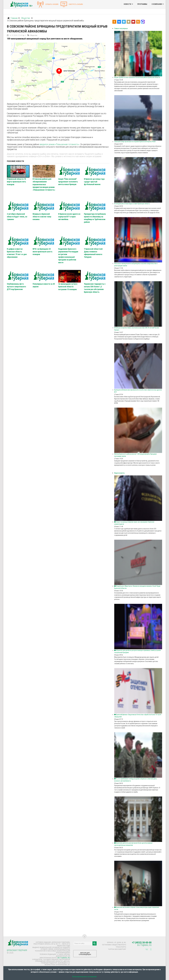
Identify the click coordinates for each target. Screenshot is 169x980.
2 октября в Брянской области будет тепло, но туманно (17, 217)
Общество (34, 35)
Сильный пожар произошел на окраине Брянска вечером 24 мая (135, 142)
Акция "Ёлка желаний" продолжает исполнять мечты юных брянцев (68, 182)
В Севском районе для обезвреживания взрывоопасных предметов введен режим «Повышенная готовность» (44, 184)
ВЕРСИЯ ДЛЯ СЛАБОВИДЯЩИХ (85, 954)
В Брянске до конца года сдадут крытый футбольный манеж (94, 182)
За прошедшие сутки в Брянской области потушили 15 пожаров (68, 287)
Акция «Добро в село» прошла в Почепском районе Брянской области (137, 77)
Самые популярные (121, 28)
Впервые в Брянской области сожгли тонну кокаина (42, 217)
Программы (142, 4)
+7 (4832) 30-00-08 (142, 943)
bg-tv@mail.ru (64, 958)
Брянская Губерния (17, 950)
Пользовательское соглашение (84, 977)
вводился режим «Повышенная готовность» (59, 144)
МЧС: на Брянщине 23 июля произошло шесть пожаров (43, 252)
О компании (157, 4)
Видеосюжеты (119, 473)
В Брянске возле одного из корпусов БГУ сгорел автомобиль (69, 217)
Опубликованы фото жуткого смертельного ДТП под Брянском (16, 287)
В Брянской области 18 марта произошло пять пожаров (16, 182)
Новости (127, 4)
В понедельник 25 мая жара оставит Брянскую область (132, 204)
